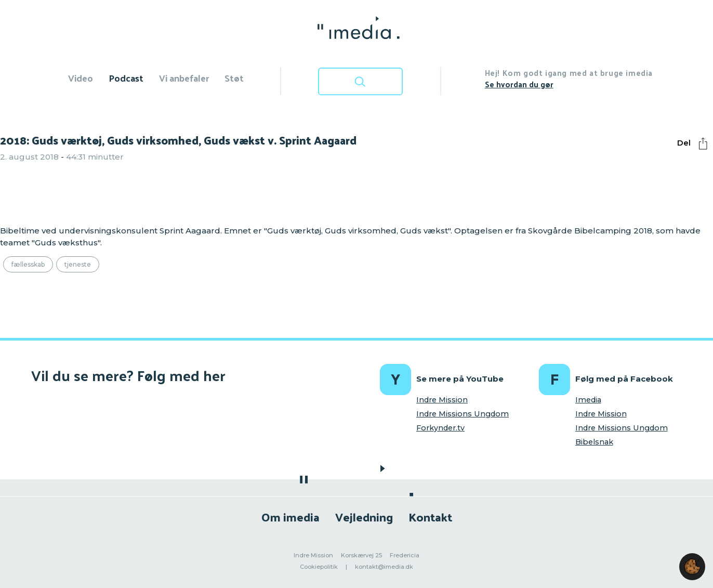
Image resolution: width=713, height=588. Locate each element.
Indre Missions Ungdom (463, 414)
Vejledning (364, 517)
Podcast (126, 78)
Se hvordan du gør (519, 84)
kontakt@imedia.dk (384, 567)
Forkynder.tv (440, 428)
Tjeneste (78, 264)
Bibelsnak (594, 442)
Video (81, 78)
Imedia (588, 400)
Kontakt (430, 517)
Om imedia (291, 517)
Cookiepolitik (319, 567)
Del (695, 143)
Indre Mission (442, 400)
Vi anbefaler (184, 78)
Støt (234, 78)
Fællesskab (28, 264)
